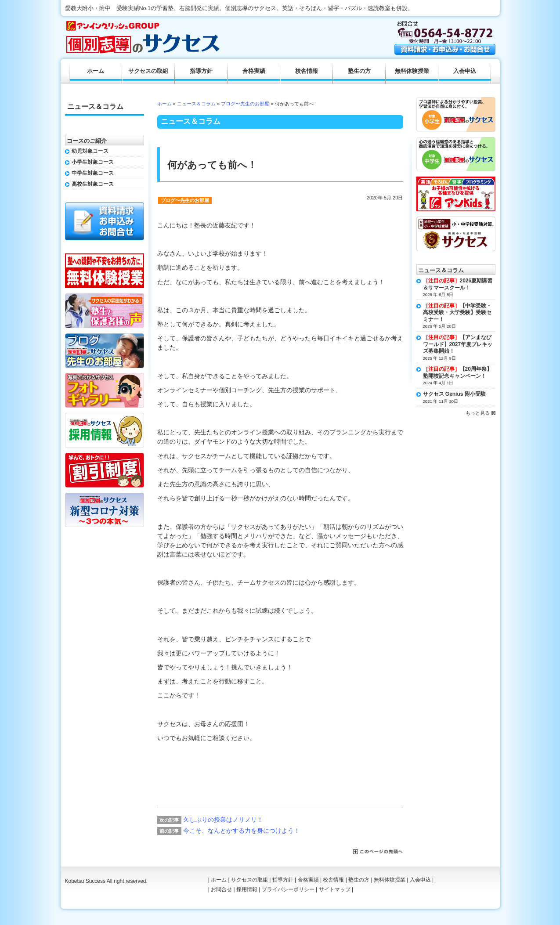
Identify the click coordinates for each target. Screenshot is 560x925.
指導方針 (201, 71)
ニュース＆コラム (196, 104)
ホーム (164, 104)
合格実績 (254, 71)
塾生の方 (359, 71)
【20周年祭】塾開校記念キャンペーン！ (457, 372)
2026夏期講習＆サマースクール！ (458, 284)
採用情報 (247, 889)
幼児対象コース (90, 151)
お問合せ (221, 889)
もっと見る (478, 413)
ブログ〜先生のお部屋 (245, 104)
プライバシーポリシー (288, 889)
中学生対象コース (93, 173)
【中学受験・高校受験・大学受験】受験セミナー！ (457, 313)
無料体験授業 (412, 71)
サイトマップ (335, 889)
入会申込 (465, 71)
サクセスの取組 (148, 71)
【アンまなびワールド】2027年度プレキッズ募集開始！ (458, 344)
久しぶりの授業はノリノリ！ (223, 820)
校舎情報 (307, 71)
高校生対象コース (93, 184)
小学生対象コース (93, 162)
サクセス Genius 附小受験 (454, 394)
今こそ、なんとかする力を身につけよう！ (242, 831)
